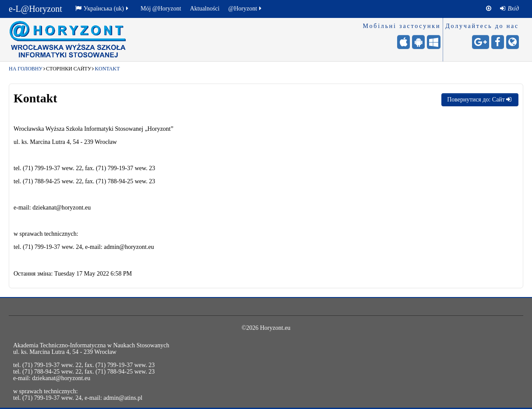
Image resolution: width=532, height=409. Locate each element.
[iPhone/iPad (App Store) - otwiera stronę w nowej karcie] (403, 42)
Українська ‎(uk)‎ (102, 9)
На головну (26, 69)
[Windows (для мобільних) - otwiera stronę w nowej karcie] (434, 42)
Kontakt (107, 69)
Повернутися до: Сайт (480, 100)
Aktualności (205, 9)
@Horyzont (245, 9)
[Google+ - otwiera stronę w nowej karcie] (481, 42)
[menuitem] (509, 9)
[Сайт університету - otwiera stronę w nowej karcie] (513, 42)
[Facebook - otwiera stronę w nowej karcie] (498, 42)
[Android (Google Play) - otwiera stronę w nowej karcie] (418, 42)
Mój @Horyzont (161, 9)
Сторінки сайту (69, 69)
